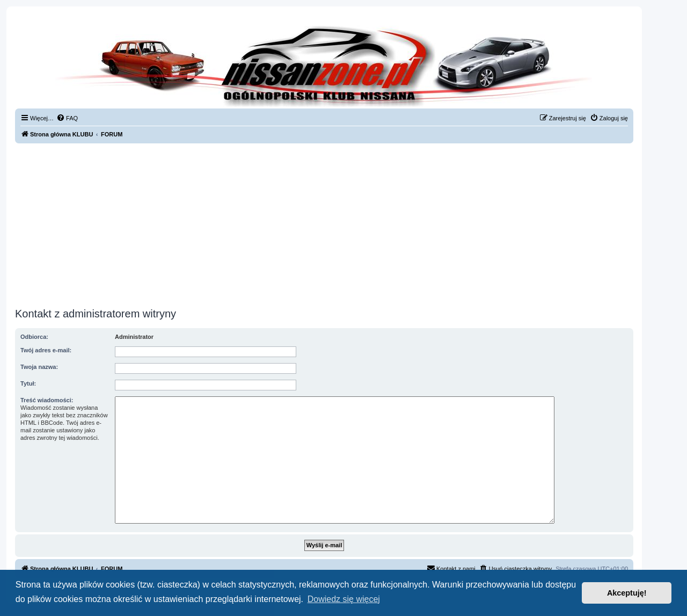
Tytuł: (28, 383)
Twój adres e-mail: (46, 350)
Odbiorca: (34, 337)
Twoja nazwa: (39, 367)
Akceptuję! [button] (627, 593)
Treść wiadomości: (47, 400)
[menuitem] (67, 118)
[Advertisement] (324, 224)
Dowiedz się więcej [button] (344, 599)
